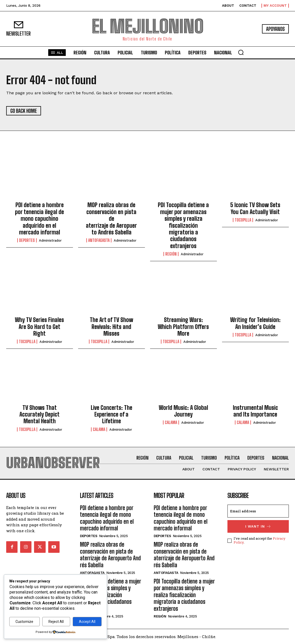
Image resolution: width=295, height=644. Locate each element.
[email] (258, 511)
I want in (258, 526)
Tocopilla (243, 220)
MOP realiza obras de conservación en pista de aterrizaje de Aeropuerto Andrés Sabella (111, 219)
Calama (99, 429)
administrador (50, 240)
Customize (24, 622)
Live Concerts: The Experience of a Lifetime (112, 414)
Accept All (87, 622)
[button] (241, 52)
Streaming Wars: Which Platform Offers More (183, 327)
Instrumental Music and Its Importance (255, 411)
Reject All (56, 622)
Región (171, 254)
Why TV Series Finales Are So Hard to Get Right (39, 327)
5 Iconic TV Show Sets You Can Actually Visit (255, 208)
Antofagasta (99, 240)
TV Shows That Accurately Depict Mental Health (39, 414)
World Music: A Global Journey (183, 411)
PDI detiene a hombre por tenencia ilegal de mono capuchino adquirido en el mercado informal (39, 219)
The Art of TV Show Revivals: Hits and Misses (111, 327)
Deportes (27, 240)
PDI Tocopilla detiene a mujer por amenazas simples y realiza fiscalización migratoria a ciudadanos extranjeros (183, 225)
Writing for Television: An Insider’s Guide (255, 323)
